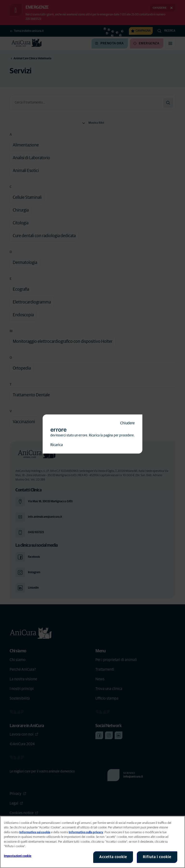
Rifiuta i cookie (157, 857)
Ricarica (57, 445)
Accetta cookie (113, 857)
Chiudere (127, 423)
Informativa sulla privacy (86, 832)
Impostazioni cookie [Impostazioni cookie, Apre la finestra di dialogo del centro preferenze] (18, 856)
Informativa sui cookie (35, 832)
